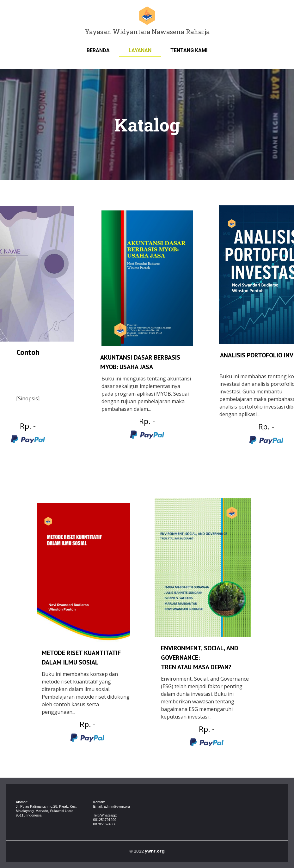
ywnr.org (155, 851)
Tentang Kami (189, 50)
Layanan (140, 50)
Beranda (98, 50)
